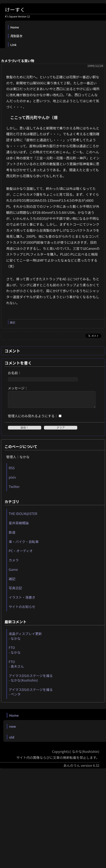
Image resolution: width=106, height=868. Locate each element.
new (12, 729)
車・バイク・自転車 (24, 545)
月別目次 (16, 36)
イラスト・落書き (22, 600)
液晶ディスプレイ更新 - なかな (25, 639)
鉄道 (12, 535)
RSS (12, 471)
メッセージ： (18, 388)
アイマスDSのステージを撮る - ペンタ (31, 695)
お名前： (15, 373)
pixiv (12, 480)
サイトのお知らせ (22, 610)
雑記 (12, 322)
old (12, 740)
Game (13, 573)
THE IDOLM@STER (23, 517)
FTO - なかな (15, 653)
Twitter (14, 490)
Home (15, 27)
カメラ (14, 563)
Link (13, 45)
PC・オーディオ (21, 554)
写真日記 (15, 591)
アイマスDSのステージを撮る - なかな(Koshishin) (31, 681)
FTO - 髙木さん (16, 667)
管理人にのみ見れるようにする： (33, 419)
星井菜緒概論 (19, 526)
